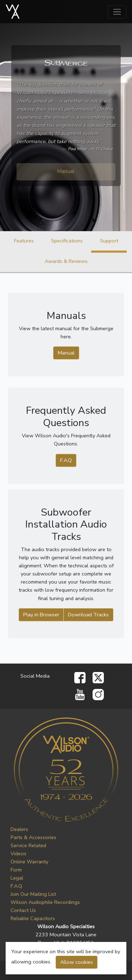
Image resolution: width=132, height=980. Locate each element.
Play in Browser (41, 615)
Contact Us (23, 910)
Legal (17, 878)
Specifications (67, 241)
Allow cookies (77, 962)
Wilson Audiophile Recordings (45, 902)
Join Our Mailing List (33, 894)
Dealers (19, 829)
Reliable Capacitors (33, 918)
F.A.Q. (17, 886)
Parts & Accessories (33, 837)
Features (24, 241)
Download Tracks (88, 615)
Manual (66, 171)
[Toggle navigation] (117, 12)
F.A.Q (66, 460)
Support (109, 241)
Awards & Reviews (66, 261)
